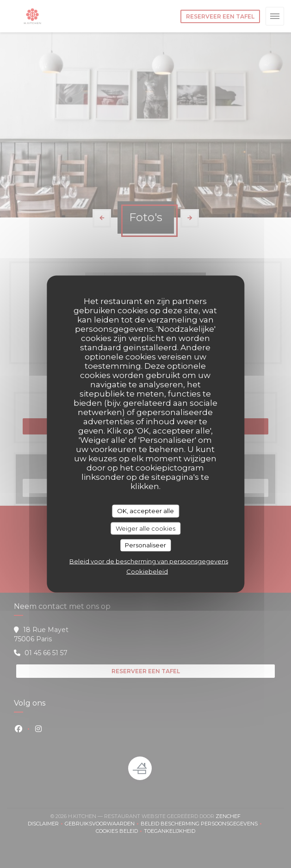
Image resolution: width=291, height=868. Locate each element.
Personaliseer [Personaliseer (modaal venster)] (145, 545)
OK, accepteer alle (145, 511)
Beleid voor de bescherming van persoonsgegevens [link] (149, 561)
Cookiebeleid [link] (147, 571)
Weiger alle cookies (145, 528)
